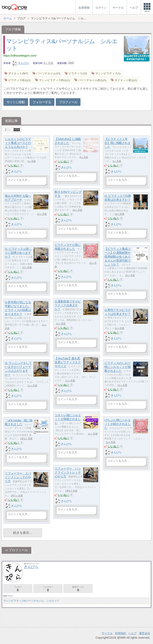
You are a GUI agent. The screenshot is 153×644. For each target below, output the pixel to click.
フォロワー (48, 589)
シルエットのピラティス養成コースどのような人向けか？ (18, 143)
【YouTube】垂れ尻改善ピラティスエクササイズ (68, 362)
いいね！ (14, 165)
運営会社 (145, 633)
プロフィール (68, 102)
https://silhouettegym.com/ (20, 56)
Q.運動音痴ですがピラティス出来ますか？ (68, 305)
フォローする (42, 102)
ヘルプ (132, 633)
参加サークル (78, 589)
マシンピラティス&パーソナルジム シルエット (31, 601)
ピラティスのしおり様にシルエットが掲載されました (117, 367)
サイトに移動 (16, 102)
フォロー (18, 589)
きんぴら (21, 63)
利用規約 (121, 633)
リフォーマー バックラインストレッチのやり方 (68, 472)
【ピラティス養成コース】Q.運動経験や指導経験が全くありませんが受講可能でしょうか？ (117, 257)
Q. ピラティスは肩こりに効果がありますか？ (18, 253)
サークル (107, 633)
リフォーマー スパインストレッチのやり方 (18, 477)
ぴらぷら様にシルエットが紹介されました (117, 424)
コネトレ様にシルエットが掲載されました (68, 419)
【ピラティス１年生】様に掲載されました (117, 143)
